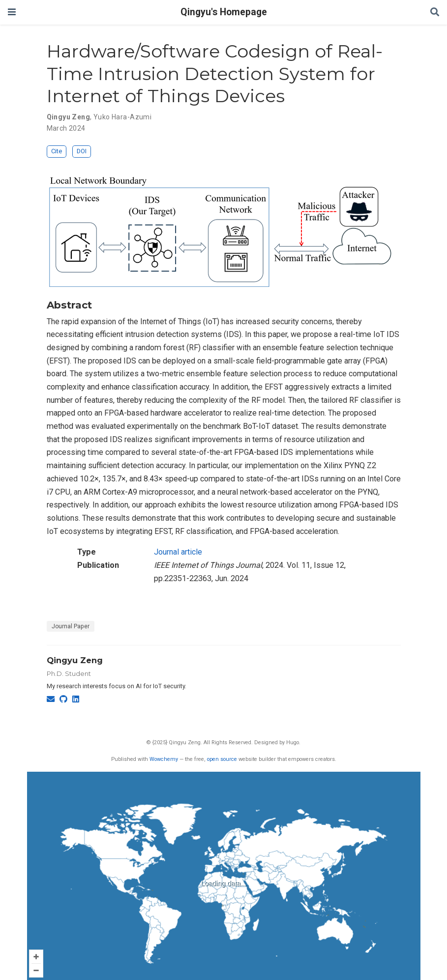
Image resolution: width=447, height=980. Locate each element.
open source (222, 759)
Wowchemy (164, 759)
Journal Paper (71, 626)
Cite (57, 151)
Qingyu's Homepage (224, 12)
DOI (82, 151)
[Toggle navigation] (12, 12)
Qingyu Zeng (75, 660)
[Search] (435, 13)
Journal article (178, 552)
